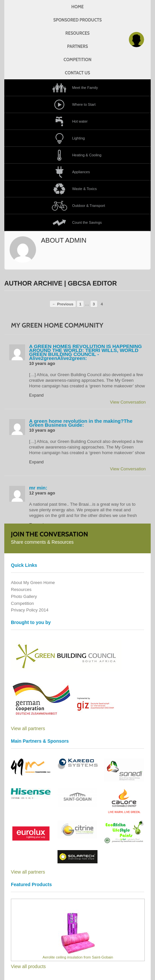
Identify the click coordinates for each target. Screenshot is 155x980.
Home (77, 7)
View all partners (28, 728)
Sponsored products (77, 20)
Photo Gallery (24, 596)
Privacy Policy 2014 (30, 610)
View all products (28, 966)
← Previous (63, 304)
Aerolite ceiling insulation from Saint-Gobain (78, 957)
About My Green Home (33, 583)
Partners (77, 46)
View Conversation (128, 402)
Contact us (77, 73)
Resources (77, 33)
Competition (77, 59)
